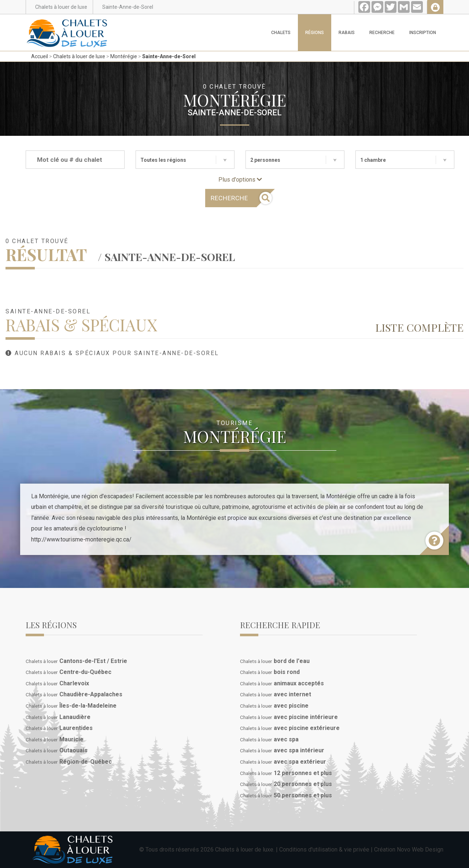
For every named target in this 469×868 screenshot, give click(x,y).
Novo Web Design (420, 850)
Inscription (423, 33)
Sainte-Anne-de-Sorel (169, 56)
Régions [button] (315, 33)
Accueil (40, 56)
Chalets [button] (281, 33)
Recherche (382, 33)
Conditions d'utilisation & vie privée (324, 850)
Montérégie (124, 56)
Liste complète (419, 327)
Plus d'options (240, 180)
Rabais (347, 33)
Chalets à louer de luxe (79, 56)
